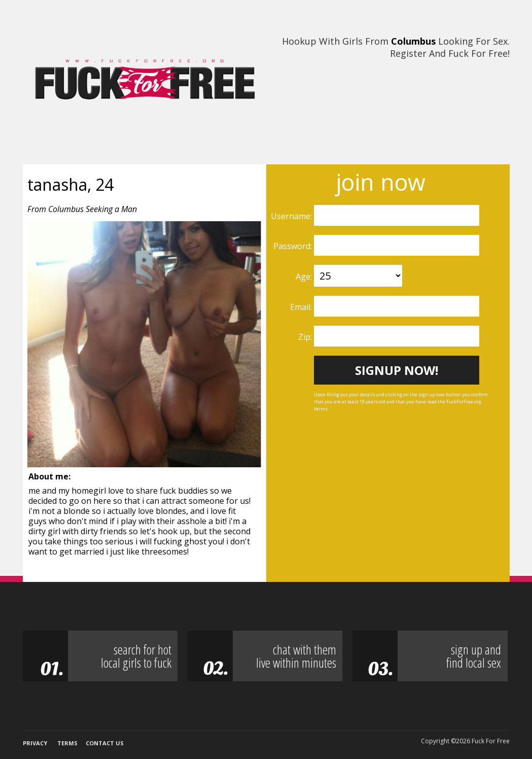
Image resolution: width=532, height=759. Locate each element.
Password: (294, 246)
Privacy (35, 743)
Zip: (306, 337)
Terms (67, 743)
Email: (302, 307)
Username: (292, 216)
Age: (305, 277)
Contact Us (105, 743)
